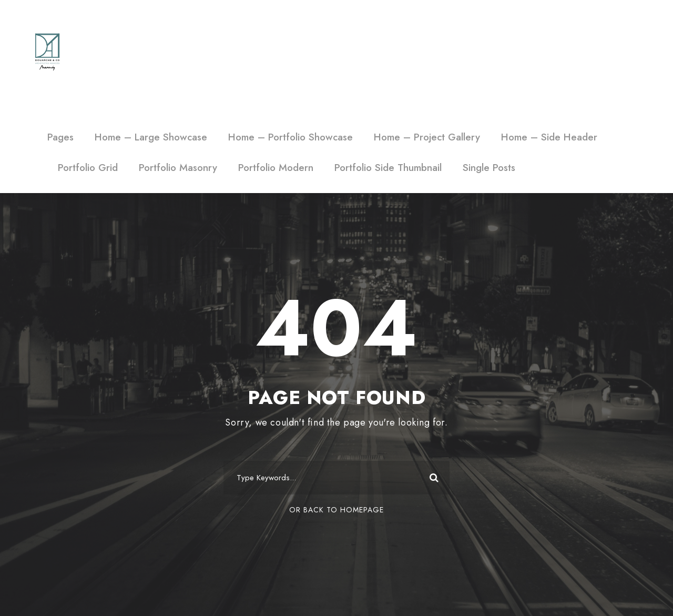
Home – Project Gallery (427, 137)
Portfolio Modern (276, 168)
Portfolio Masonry (178, 168)
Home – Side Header (549, 137)
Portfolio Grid (88, 168)
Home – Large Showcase (151, 137)
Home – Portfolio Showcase (290, 137)
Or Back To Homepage (336, 510)
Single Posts (489, 168)
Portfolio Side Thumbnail (388, 168)
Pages (60, 137)
